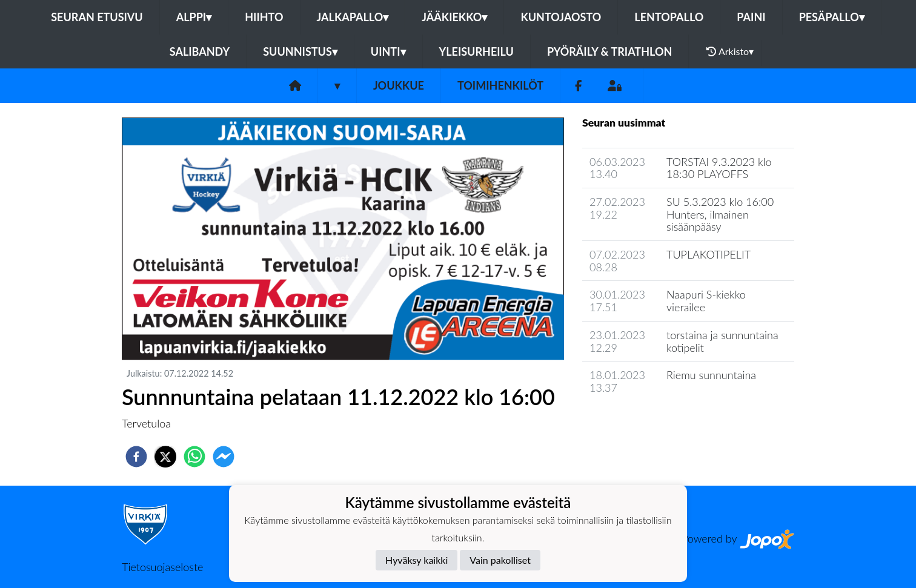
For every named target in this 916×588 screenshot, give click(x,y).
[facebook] (136, 457)
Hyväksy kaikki (417, 560)
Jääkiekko (454, 17)
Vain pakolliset (500, 560)
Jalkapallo (353, 17)
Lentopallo (669, 17)
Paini (751, 17)
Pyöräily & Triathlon (609, 51)
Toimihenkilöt (500, 85)
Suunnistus (300, 51)
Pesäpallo (832, 17)
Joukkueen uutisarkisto (644, 422)
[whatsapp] (194, 457)
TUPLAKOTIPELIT (709, 254)
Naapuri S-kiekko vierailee (706, 301)
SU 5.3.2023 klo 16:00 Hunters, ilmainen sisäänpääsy (720, 214)
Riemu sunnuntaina (711, 375)
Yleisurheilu (476, 51)
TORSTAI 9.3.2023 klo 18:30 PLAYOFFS (719, 168)
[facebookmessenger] (224, 457)
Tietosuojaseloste (162, 567)
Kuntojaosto (561, 17)
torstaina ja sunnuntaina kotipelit (722, 341)
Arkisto (730, 51)
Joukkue (399, 85)
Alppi (194, 17)
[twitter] (165, 457)
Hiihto (264, 17)
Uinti (388, 51)
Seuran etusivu (97, 17)
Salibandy (200, 51)
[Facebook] (578, 86)
